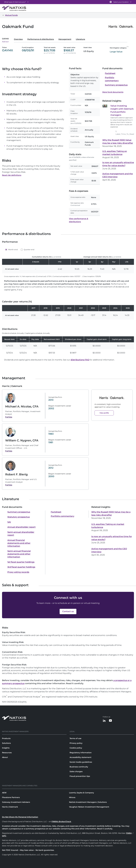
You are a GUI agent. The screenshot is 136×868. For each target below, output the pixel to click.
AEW (4, 793)
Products (6, 738)
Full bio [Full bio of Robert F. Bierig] (9, 485)
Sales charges (76, 771)
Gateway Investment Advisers (16, 802)
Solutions (6, 743)
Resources (7, 753)
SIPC (4, 836)
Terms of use (75, 738)
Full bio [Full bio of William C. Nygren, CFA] (9, 451)
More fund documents (113, 92)
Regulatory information (81, 753)
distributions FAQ (80, 360)
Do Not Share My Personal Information (20, 817)
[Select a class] (7, 40)
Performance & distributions (41, 39)
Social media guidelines (81, 762)
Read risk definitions (12, 175)
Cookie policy (76, 748)
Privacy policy (76, 743)
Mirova (72, 797)
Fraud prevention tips (80, 776)
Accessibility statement (80, 757)
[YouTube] (110, 721)
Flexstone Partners (11, 797)
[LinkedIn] (104, 721)
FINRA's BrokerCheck (61, 822)
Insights (6, 748)
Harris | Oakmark (10, 807)
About (5, 757)
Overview (18, 39)
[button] (12, 250)
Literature (80, 39)
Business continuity (79, 767)
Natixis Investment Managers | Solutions (88, 802)
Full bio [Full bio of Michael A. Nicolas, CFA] (9, 417)
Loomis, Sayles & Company (81, 793)
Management (65, 39)
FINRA (129, 833)
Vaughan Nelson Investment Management (89, 807)
